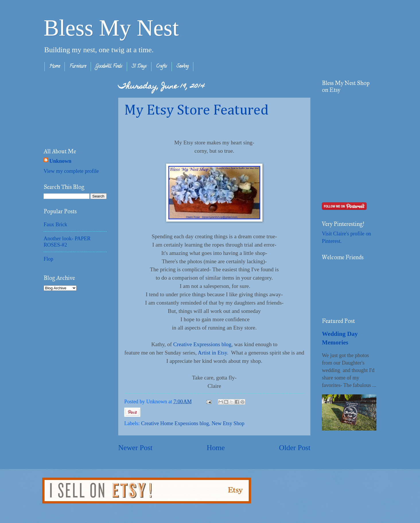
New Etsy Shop (228, 423)
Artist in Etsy (212, 353)
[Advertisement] (72, 108)
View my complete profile (71, 171)
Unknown (60, 161)
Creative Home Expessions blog (175, 423)
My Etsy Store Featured (196, 111)
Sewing (182, 67)
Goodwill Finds (109, 67)
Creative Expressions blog (202, 344)
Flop (48, 259)
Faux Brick (55, 224)
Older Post (295, 448)
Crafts (162, 67)
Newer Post (135, 448)
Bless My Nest (111, 28)
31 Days (139, 67)
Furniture (78, 67)
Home (55, 67)
